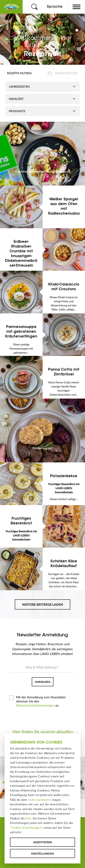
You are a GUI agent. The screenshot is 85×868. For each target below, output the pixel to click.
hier (28, 818)
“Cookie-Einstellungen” (26, 828)
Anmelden (43, 682)
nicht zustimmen (40, 800)
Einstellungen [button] (42, 854)
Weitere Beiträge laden (42, 605)
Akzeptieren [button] (43, 842)
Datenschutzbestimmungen (35, 706)
